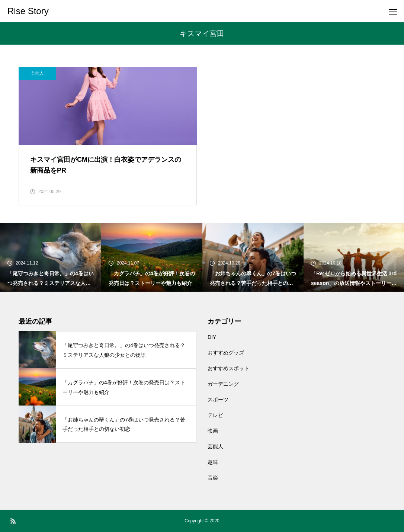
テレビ (215, 415)
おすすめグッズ (226, 353)
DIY (212, 337)
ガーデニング (223, 384)
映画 (213, 431)
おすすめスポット (228, 368)
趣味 (213, 462)
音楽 (213, 478)
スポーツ (218, 400)
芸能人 (37, 73)
